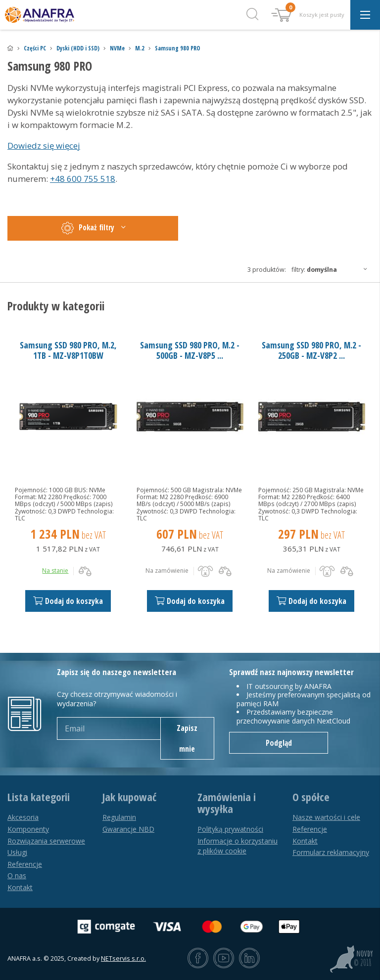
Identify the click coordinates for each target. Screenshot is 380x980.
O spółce (311, 797)
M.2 (140, 48)
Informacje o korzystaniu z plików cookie (237, 846)
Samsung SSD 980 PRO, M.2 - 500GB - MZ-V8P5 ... (190, 350)
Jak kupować (129, 797)
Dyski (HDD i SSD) (78, 48)
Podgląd (279, 743)
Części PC (35, 48)
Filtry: (332, 269)
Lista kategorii (39, 797)
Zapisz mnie (187, 738)
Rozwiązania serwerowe (46, 841)
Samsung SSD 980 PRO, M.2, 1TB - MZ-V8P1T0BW (68, 350)
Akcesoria (23, 817)
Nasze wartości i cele (326, 817)
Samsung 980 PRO (178, 48)
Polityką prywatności (230, 829)
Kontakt (20, 887)
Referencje (25, 864)
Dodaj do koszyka (68, 601)
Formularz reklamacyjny (331, 852)
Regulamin (119, 817)
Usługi (17, 852)
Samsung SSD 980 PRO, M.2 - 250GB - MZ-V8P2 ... (311, 350)
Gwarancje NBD (128, 829)
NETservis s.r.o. (123, 959)
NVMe (117, 48)
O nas (17, 875)
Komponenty (28, 829)
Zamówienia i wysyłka (227, 803)
